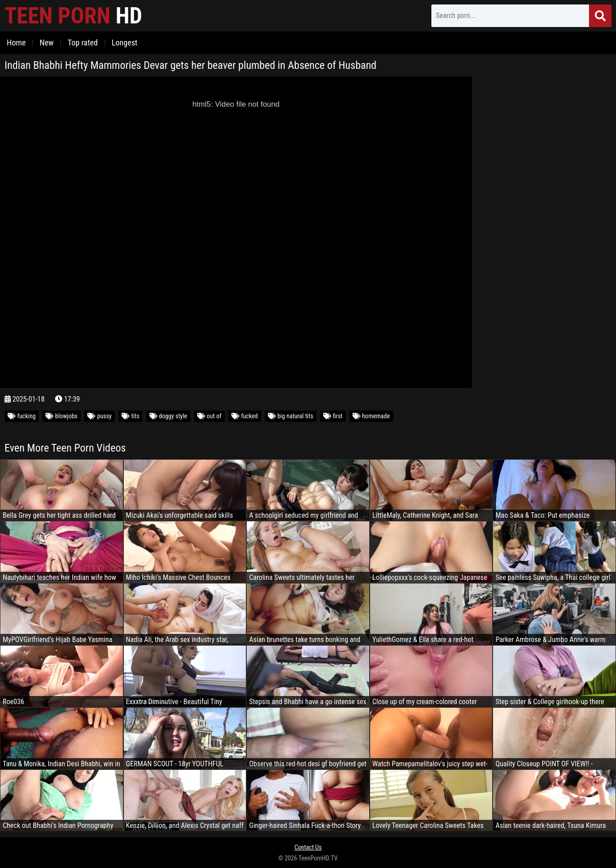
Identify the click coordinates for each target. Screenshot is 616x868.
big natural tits (291, 416)
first (333, 416)
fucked (245, 416)
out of (209, 416)
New (47, 43)
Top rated (83, 43)
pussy (100, 416)
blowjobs (61, 416)
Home (16, 43)
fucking (22, 416)
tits (130, 416)
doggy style (168, 416)
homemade (371, 416)
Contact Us (308, 847)
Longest (125, 43)
